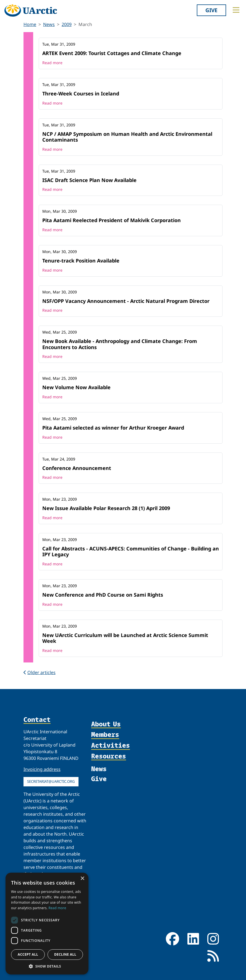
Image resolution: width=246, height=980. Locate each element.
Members (105, 735)
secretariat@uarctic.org (51, 781)
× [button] (82, 879)
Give (211, 10)
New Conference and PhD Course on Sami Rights (103, 595)
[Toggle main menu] (236, 10)
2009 (67, 24)
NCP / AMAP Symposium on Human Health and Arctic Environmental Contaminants (127, 137)
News (49, 24)
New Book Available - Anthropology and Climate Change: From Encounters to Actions (120, 344)
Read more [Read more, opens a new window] (57, 908)
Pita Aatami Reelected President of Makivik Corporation (112, 220)
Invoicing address (42, 769)
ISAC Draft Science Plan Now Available (89, 180)
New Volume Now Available (76, 387)
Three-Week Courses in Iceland (81, 93)
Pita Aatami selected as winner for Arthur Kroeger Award (113, 428)
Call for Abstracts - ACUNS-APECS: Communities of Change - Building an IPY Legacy (131, 552)
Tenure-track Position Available (81, 261)
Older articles (40, 672)
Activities (111, 746)
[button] (47, 966)
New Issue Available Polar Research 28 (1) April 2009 (106, 508)
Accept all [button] (28, 954)
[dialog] (47, 924)
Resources (109, 756)
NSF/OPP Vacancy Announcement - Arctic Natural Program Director (126, 301)
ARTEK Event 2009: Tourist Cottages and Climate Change (112, 53)
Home (30, 24)
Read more (52, 63)
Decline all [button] (65, 954)
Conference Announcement (77, 468)
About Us (106, 724)
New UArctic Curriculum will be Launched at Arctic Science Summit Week (125, 638)
